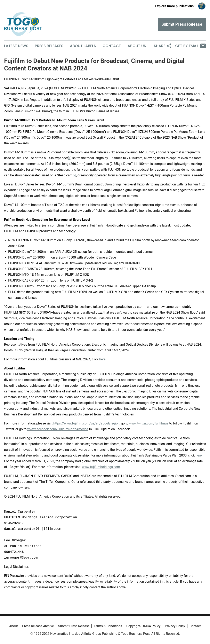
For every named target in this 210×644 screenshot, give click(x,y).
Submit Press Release (74, 626)
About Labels (83, 46)
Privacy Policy (175, 626)
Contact (112, 46)
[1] (70, 158)
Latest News (16, 46)
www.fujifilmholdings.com (101, 467)
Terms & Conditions (108, 626)
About (14, 626)
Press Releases (49, 46)
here (102, 359)
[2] (74, 175)
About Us (137, 46)
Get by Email (191, 46)
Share (163, 46)
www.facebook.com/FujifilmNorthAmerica (58, 429)
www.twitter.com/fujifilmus (149, 423)
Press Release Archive (38, 626)
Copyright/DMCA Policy (143, 626)
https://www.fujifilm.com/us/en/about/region (86, 423)
